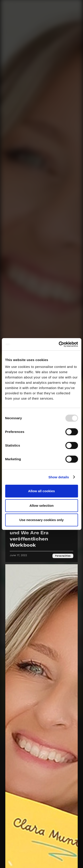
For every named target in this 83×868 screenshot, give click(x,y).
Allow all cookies (41, 491)
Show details (59, 477)
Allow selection (41, 506)
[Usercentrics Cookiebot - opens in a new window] (59, 344)
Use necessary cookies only (41, 520)
